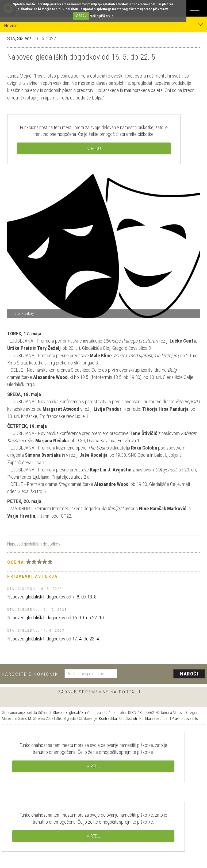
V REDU (81, 16)
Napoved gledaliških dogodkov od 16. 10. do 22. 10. (56, 618)
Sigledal (70, 719)
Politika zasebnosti (154, 719)
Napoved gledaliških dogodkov (34, 544)
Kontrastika (108, 719)
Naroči (189, 674)
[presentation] (163, 674)
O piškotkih (128, 719)
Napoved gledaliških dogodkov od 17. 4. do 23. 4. (54, 639)
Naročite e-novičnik (30, 674)
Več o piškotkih (102, 16)
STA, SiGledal (20, 38)
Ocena (16, 562)
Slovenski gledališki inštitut (74, 713)
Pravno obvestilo (185, 719)
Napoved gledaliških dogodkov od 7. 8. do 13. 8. (52, 597)
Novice (103, 25)
